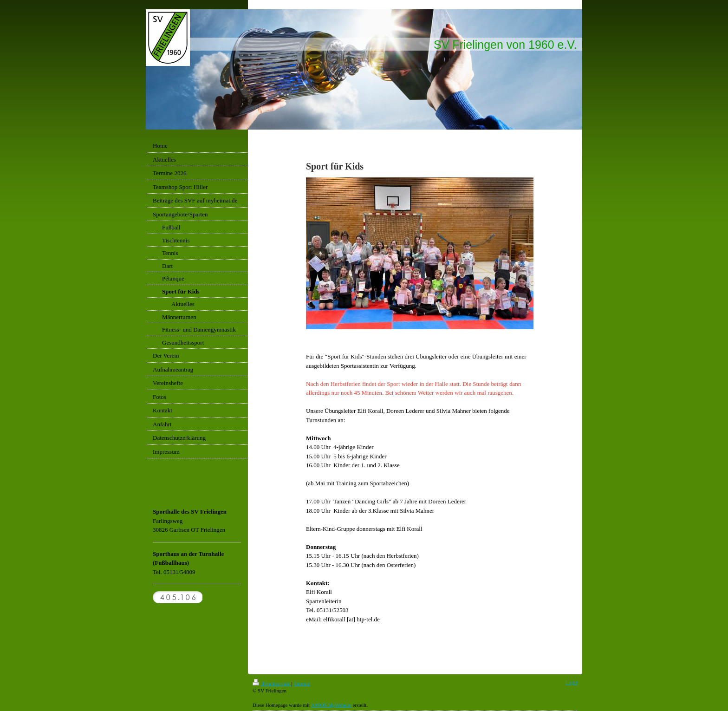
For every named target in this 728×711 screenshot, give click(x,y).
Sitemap (302, 684)
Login (572, 682)
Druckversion (272, 684)
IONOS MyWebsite (331, 705)
